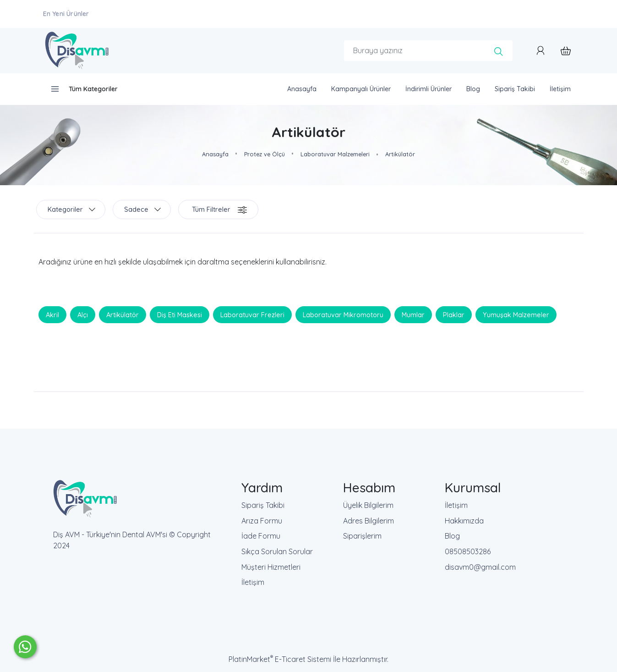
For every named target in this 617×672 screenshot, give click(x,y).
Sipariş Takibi (263, 505)
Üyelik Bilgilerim (368, 505)
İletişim (253, 582)
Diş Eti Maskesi (180, 314)
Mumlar (413, 314)
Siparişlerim (362, 536)
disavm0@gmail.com (480, 567)
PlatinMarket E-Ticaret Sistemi (280, 659)
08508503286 (468, 551)
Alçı (83, 314)
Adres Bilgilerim (369, 521)
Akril (52, 314)
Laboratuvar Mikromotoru (343, 314)
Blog (452, 536)
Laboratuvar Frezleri (252, 314)
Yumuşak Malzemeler (516, 314)
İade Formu (261, 536)
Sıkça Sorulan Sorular (277, 551)
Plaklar (454, 314)
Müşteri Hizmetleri (271, 567)
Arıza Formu (262, 521)
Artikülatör (123, 314)
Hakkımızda (464, 521)
